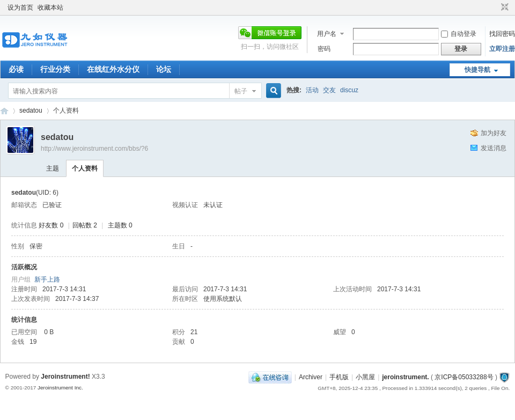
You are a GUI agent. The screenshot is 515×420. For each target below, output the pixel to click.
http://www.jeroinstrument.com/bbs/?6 (94, 149)
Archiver (311, 377)
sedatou (31, 110)
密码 (324, 49)
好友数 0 (51, 225)
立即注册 (502, 49)
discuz (349, 90)
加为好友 (494, 133)
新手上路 (47, 279)
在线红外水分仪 (113, 69)
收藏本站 (50, 8)
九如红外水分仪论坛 (4, 111)
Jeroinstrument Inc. (60, 388)
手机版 (339, 377)
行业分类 (55, 69)
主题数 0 (120, 225)
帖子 (241, 91)
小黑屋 (365, 377)
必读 (16, 69)
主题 (53, 168)
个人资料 (85, 168)
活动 (312, 90)
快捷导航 (477, 70)
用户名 (327, 34)
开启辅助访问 (495, 8)
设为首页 (20, 8)
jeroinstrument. (405, 377)
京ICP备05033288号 (464, 377)
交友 (329, 90)
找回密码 (502, 34)
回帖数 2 (85, 225)
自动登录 (459, 34)
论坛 (164, 69)
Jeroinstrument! (65, 377)
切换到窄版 (503, 8)
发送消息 (494, 148)
